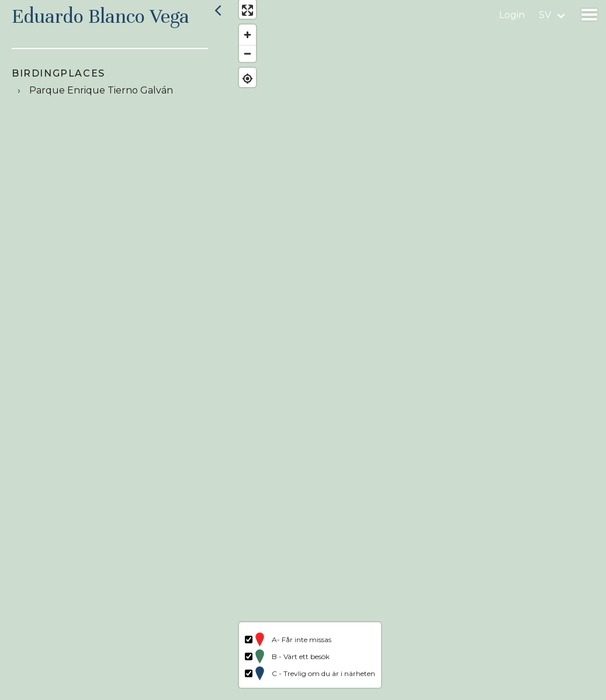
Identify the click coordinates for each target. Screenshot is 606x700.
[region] (416, 350)
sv (545, 15)
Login (512, 15)
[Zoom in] (241, 41)
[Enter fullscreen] (241, 16)
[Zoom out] (241, 60)
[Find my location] (241, 84)
